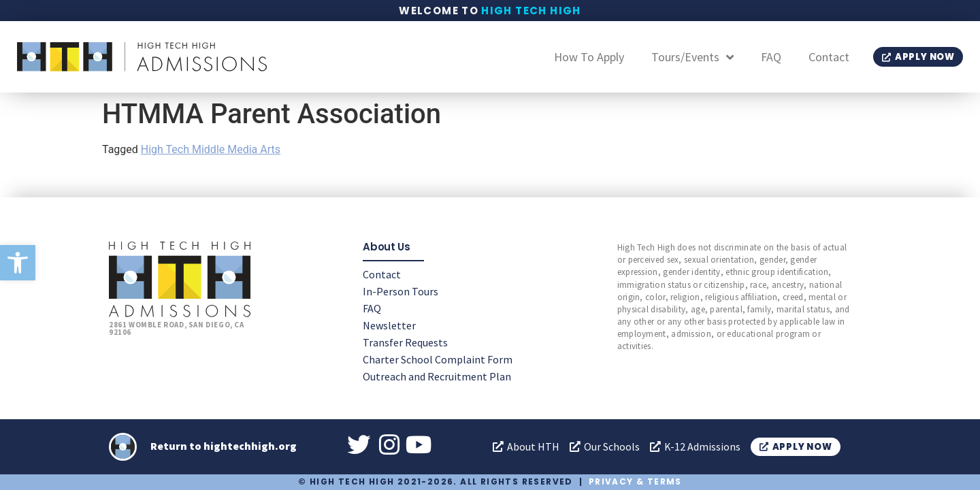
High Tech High (531, 11)
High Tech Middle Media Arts (211, 149)
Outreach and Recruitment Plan (437, 376)
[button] (18, 263)
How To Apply (589, 57)
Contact (829, 57)
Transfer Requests (405, 342)
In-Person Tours (401, 291)
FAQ (771, 57)
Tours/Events (692, 57)
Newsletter (389, 325)
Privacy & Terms (635, 481)
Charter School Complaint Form (438, 359)
